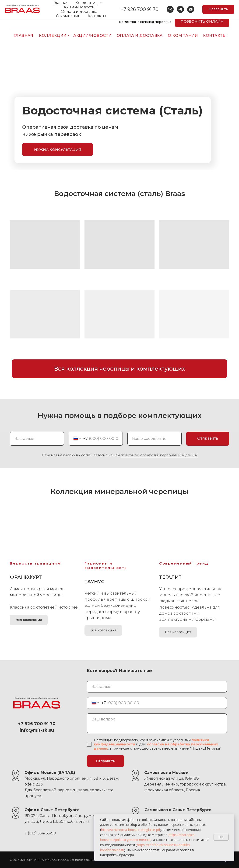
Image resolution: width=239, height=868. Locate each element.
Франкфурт (26, 577)
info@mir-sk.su (38, 10)
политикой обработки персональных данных (159, 455)
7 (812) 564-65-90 (40, 833)
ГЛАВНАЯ (23, 36)
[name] (157, 687)
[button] (58, 150)
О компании (183, 36)
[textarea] (157, 723)
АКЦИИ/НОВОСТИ (92, 36)
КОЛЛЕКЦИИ (53, 36)
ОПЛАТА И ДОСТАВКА (140, 36)
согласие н (157, 744)
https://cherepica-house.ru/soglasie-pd (131, 830)
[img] (14, 23)
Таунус (94, 582)
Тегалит (170, 577)
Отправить (105, 761)
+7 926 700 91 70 (211, 10)
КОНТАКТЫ (215, 36)
